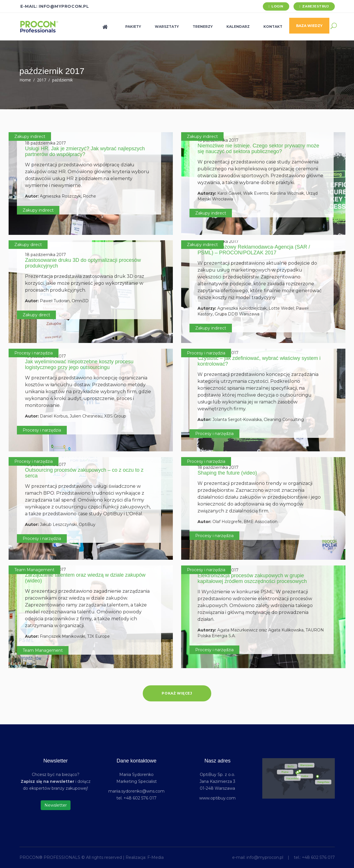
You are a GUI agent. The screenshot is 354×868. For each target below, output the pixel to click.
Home (25, 80)
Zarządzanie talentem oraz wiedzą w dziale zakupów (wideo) (85, 578)
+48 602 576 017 (318, 857)
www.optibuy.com (217, 798)
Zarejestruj (315, 6)
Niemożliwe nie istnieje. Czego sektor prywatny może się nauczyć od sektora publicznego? (258, 149)
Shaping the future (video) (227, 473)
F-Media (156, 857)
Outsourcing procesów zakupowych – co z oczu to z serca (84, 473)
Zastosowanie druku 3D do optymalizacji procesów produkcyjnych (83, 263)
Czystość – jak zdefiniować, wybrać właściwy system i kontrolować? (259, 361)
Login (277, 6)
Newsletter (56, 805)
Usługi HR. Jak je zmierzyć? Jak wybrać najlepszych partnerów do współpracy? (85, 151)
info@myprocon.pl (265, 857)
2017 (42, 80)
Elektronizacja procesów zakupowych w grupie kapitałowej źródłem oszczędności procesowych (252, 578)
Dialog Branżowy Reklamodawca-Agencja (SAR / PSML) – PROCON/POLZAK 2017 (254, 250)
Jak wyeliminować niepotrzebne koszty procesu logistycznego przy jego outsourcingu (79, 364)
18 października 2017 (45, 143)
